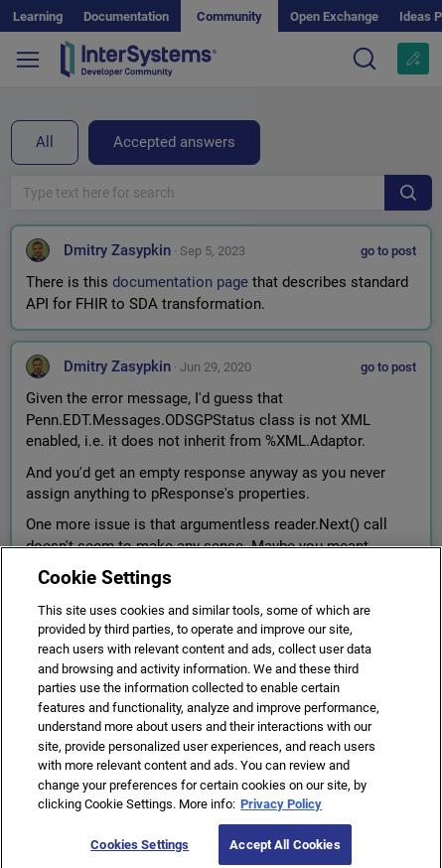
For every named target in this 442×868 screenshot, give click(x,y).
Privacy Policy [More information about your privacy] (281, 811)
